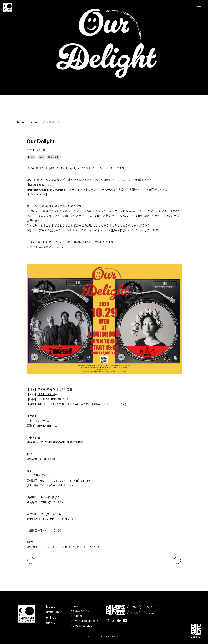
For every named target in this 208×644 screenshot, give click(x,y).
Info (41, 157)
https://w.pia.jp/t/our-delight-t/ (51, 485)
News (35, 123)
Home (21, 123)
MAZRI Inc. (33, 442)
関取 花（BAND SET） (40, 426)
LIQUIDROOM (46, 395)
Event (31, 157)
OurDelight (54, 157)
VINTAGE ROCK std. (39, 459)
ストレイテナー (36, 421)
